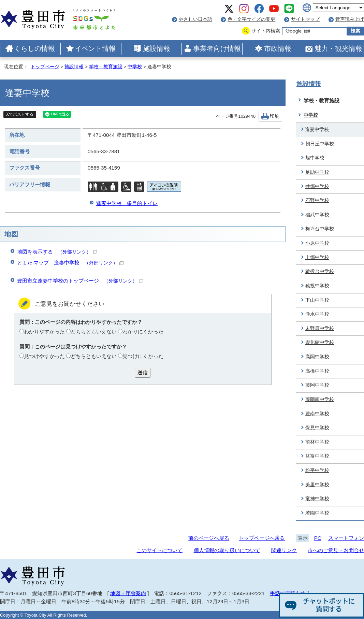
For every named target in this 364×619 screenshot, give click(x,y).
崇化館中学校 (320, 342)
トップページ (45, 67)
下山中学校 (317, 300)
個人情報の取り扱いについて (227, 550)
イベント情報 (95, 48)
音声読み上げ (350, 19)
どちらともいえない (94, 332)
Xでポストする (20, 114)
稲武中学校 (317, 215)
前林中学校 (317, 442)
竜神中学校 (317, 499)
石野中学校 (317, 200)
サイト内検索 (266, 31)
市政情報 (278, 48)
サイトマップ (305, 19)
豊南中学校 (317, 414)
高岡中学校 (317, 357)
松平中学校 (317, 470)
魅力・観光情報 (338, 48)
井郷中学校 (317, 186)
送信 (143, 372)
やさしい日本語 (195, 19)
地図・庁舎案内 (128, 593)
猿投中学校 (317, 286)
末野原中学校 (320, 328)
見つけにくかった (143, 356)
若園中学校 (317, 513)
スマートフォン (346, 538)
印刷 (275, 116)
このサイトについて (159, 550)
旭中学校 (315, 158)
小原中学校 (317, 243)
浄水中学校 (317, 314)
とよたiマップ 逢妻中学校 (70, 263)
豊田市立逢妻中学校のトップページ (80, 281)
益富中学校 (317, 456)
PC (318, 538)
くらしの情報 (34, 48)
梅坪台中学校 (320, 229)
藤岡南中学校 (320, 399)
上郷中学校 (317, 257)
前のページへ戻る (209, 538)
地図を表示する (57, 252)
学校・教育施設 (106, 67)
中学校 (135, 67)
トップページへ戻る (262, 538)
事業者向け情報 (217, 48)
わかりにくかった (143, 332)
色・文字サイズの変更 (251, 19)
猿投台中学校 (320, 271)
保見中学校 (317, 428)
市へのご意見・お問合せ (336, 550)
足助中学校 (317, 172)
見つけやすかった (44, 356)
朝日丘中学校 (320, 144)
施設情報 (157, 48)
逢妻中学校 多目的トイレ (127, 203)
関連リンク (284, 550)
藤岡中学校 (317, 385)
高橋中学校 (317, 371)
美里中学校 (317, 485)
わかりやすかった (44, 332)
